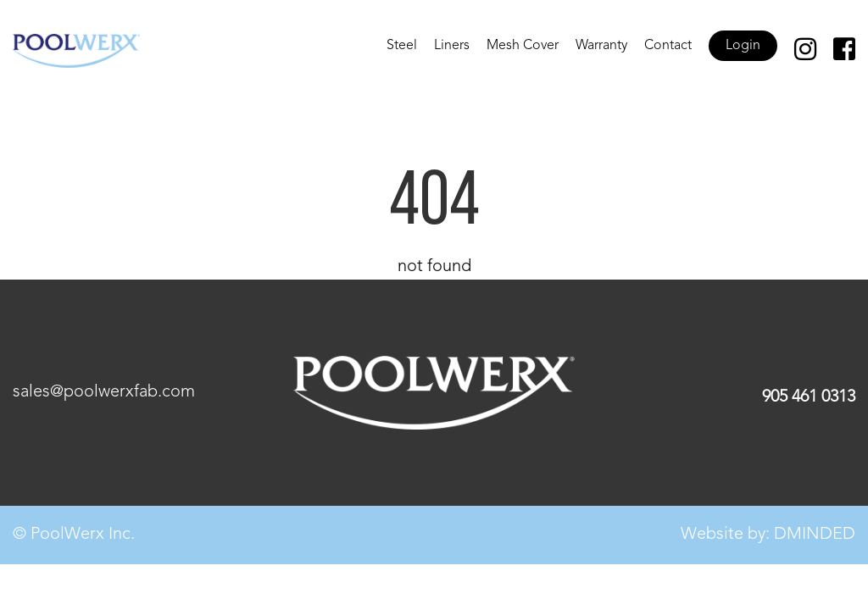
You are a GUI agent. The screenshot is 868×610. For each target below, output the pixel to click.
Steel (402, 46)
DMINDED (815, 535)
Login (743, 46)
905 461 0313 (809, 397)
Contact (668, 46)
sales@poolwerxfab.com (104, 392)
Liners (452, 46)
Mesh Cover (523, 46)
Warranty (601, 46)
